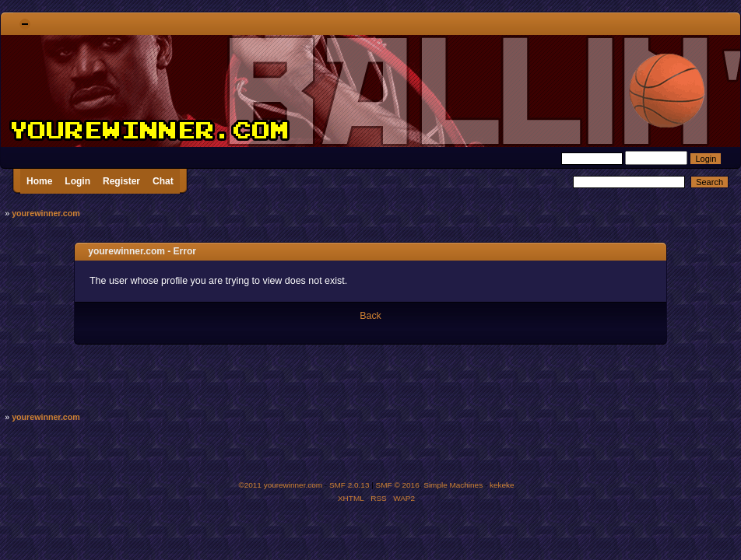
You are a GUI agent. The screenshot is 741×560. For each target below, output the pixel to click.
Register (121, 181)
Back (370, 316)
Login (77, 181)
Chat (163, 181)
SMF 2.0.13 (349, 485)
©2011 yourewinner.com (280, 485)
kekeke (502, 485)
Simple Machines (453, 485)
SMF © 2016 (398, 485)
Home (39, 181)
